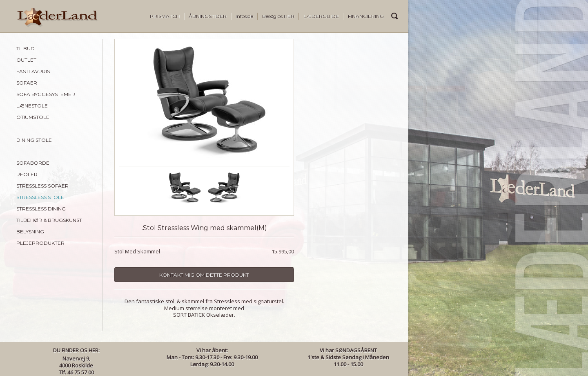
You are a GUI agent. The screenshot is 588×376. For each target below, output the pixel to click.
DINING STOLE (34, 140)
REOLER (27, 174)
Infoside (244, 16)
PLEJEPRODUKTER (40, 243)
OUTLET (26, 60)
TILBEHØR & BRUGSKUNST (49, 220)
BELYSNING (30, 232)
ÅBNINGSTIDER (208, 16)
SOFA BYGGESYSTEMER (46, 94)
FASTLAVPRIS (33, 71)
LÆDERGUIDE (321, 16)
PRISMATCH (165, 16)
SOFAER (27, 83)
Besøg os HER (278, 16)
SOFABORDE (33, 163)
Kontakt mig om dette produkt (204, 275)
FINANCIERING (366, 16)
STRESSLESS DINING (41, 209)
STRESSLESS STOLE (40, 197)
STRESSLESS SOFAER (42, 186)
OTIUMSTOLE (33, 117)
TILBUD (26, 48)
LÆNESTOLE (32, 106)
